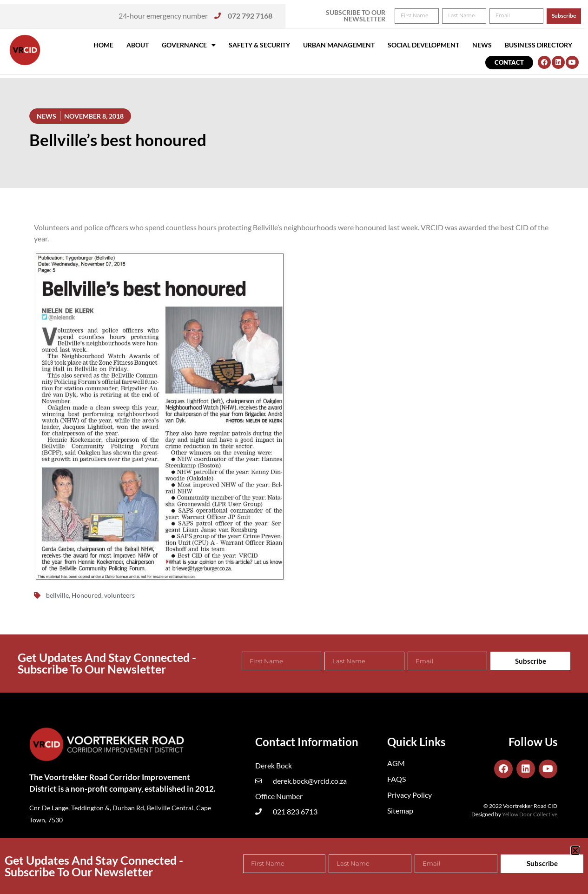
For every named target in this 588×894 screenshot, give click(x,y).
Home (103, 45)
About (138, 45)
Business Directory (538, 45)
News (482, 45)
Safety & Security (259, 45)
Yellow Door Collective (530, 814)
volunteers (119, 595)
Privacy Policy (410, 795)
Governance (189, 45)
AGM (396, 763)
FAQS (396, 779)
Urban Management (339, 45)
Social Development (423, 45)
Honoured (86, 595)
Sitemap (400, 811)
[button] (568, 13)
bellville (57, 595)
